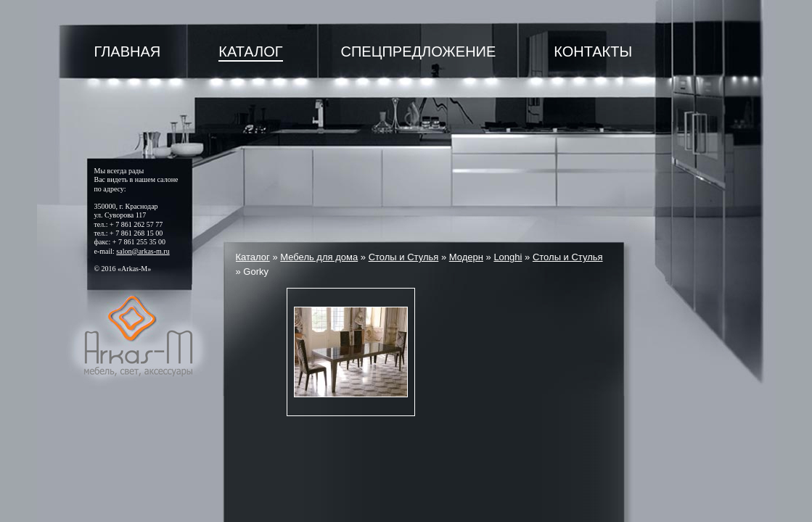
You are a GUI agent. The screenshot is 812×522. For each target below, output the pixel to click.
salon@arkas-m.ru (143, 251)
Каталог (250, 51)
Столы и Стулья (404, 257)
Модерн (466, 257)
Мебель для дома (319, 257)
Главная (128, 51)
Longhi (508, 257)
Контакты (593, 51)
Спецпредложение (419, 51)
